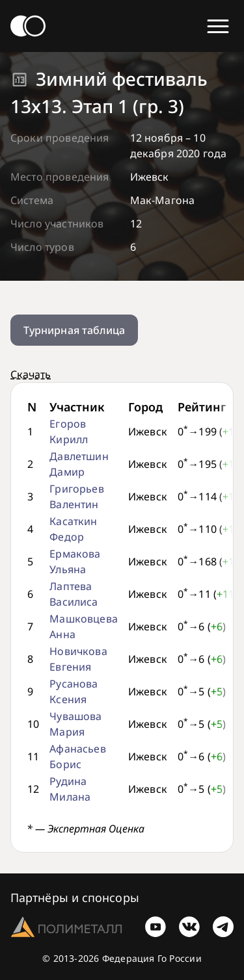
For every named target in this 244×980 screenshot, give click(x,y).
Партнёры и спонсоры (75, 897)
